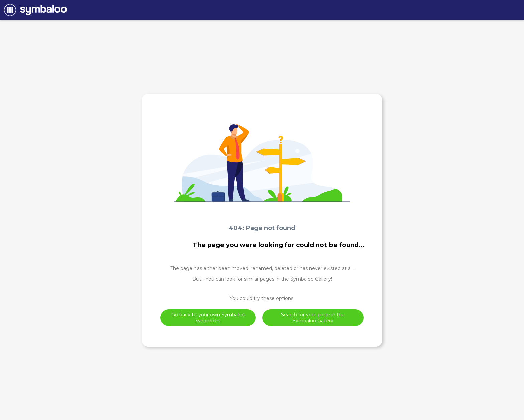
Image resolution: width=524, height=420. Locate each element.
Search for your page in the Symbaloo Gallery (313, 318)
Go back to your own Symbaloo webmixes (208, 318)
